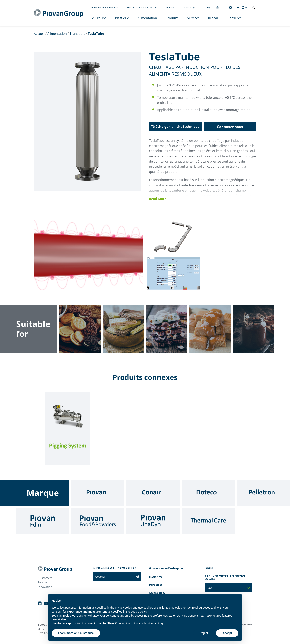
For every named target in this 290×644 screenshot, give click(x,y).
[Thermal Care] (208, 521)
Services (193, 18)
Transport (77, 34)
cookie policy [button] (139, 612)
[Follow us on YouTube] (238, 8)
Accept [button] (227, 633)
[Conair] (153, 493)
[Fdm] (43, 521)
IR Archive (156, 577)
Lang (207, 8)
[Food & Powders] (98, 521)
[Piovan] (98, 493)
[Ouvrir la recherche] (254, 8)
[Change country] (217, 8)
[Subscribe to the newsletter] (137, 577)
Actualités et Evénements (105, 8)
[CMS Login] (244, 7)
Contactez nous (230, 127)
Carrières (235, 18)
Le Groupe (99, 18)
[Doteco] (208, 493)
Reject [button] (204, 633)
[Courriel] (114, 577)
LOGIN (209, 568)
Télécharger (190, 8)
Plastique (122, 18)
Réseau (214, 18)
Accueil (39, 34)
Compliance (245, 625)
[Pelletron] (263, 493)
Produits (172, 18)
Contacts (170, 8)
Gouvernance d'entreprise (142, 8)
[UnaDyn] (153, 521)
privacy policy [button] (123, 608)
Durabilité (156, 585)
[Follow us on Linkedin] (230, 8)
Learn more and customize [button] (76, 633)
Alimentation (147, 18)
